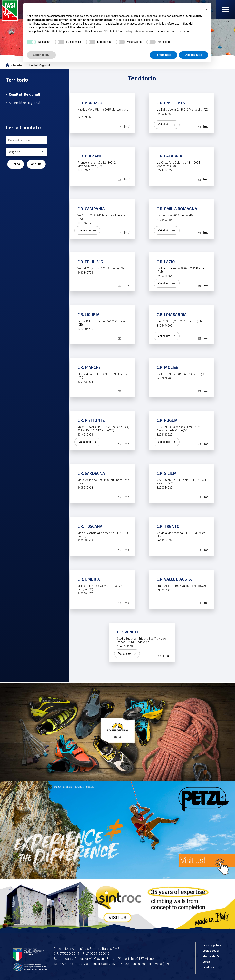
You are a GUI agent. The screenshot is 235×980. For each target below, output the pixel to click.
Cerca (16, 164)
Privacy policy (212, 945)
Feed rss (208, 967)
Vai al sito (164, 125)
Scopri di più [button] (41, 55)
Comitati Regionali (24, 94)
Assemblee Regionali (25, 103)
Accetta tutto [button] (194, 55)
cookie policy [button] (151, 20)
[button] (206, 9)
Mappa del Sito (212, 956)
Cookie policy (211, 950)
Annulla (36, 164)
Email (127, 127)
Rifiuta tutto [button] (164, 55)
